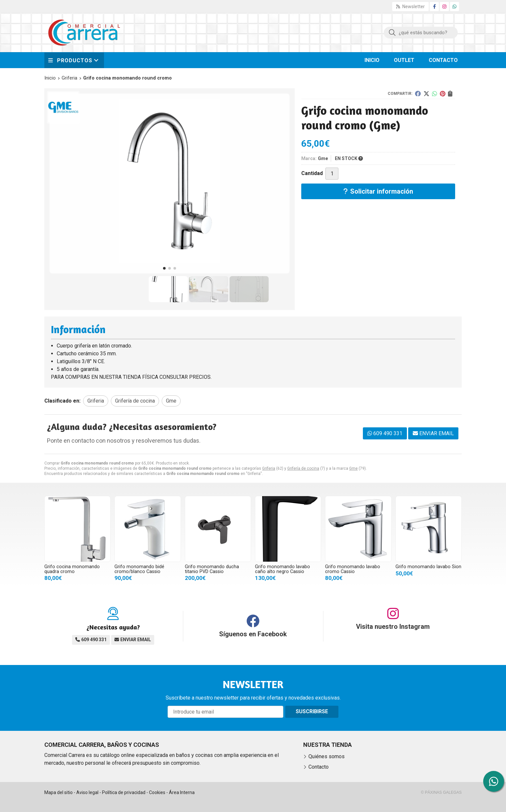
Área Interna (182, 792)
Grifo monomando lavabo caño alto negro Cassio (283, 569)
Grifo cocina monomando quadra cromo (72, 569)
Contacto (319, 767)
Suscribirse (312, 711)
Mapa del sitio (59, 792)
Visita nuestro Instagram (393, 627)
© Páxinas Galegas (441, 792)
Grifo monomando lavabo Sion (428, 567)
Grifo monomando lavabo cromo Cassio (353, 569)
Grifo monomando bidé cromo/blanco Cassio (139, 569)
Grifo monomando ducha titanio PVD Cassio (212, 569)
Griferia (269, 468)
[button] (164, 268)
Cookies (157, 792)
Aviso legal (87, 792)
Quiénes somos (327, 756)
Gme (353, 468)
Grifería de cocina (303, 468)
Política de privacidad (124, 792)
